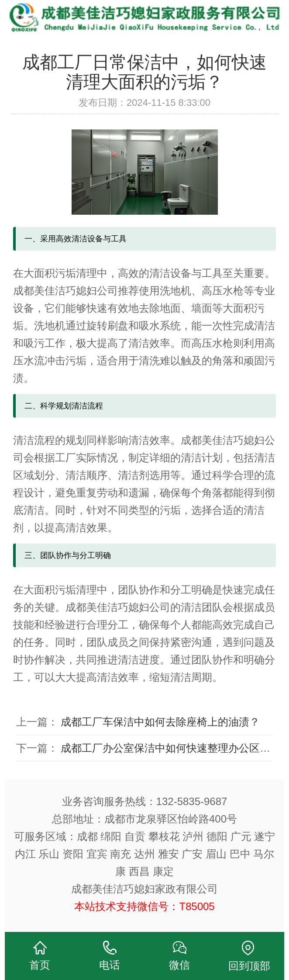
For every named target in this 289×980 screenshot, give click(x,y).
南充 (120, 854)
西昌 (139, 871)
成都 (87, 836)
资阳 (73, 854)
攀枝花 (164, 836)
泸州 (193, 836)
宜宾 (97, 854)
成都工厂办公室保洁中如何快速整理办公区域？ (171, 748)
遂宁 (265, 836)
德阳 (217, 836)
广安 (192, 854)
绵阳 (111, 836)
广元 (241, 836)
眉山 (216, 854)
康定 (163, 871)
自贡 (135, 836)
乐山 (49, 854)
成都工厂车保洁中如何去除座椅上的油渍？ (160, 722)
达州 (144, 854)
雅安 (169, 854)
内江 (25, 854)
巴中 (240, 854)
